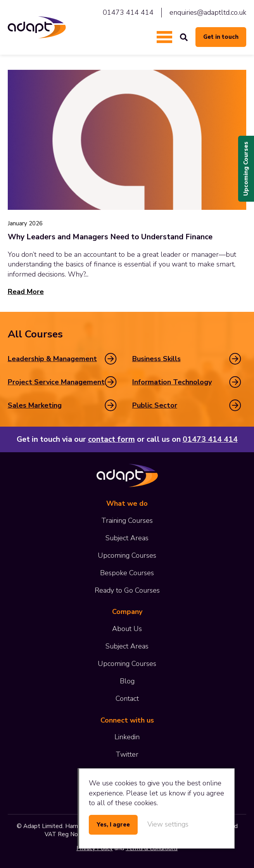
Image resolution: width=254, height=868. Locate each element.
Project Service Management (56, 382)
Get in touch (221, 37)
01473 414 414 (128, 12)
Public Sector (155, 405)
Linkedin (127, 737)
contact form (111, 439)
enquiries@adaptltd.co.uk (208, 12)
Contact (127, 699)
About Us (127, 629)
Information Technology (172, 382)
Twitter (127, 754)
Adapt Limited (37, 27)
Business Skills (156, 359)
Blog (127, 681)
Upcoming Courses (246, 169)
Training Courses (127, 520)
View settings (168, 824)
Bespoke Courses (127, 573)
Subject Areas (127, 538)
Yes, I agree (113, 825)
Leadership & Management (52, 359)
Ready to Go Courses (127, 590)
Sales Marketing (35, 405)
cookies (126, 783)
